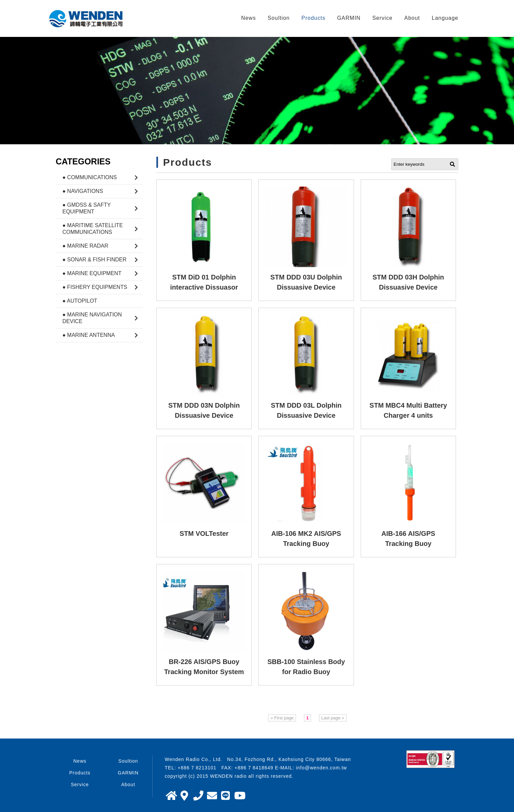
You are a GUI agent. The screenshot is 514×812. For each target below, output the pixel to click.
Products (314, 18)
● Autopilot (80, 301)
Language (445, 18)
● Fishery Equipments (95, 287)
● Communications (90, 177)
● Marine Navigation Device (92, 318)
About (412, 18)
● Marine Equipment (92, 273)
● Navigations (83, 191)
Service (382, 18)
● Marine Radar (85, 246)
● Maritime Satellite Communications (93, 229)
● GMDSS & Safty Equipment (87, 208)
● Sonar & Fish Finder (94, 260)
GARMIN (349, 18)
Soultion (279, 18)
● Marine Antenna (89, 335)
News (249, 18)
